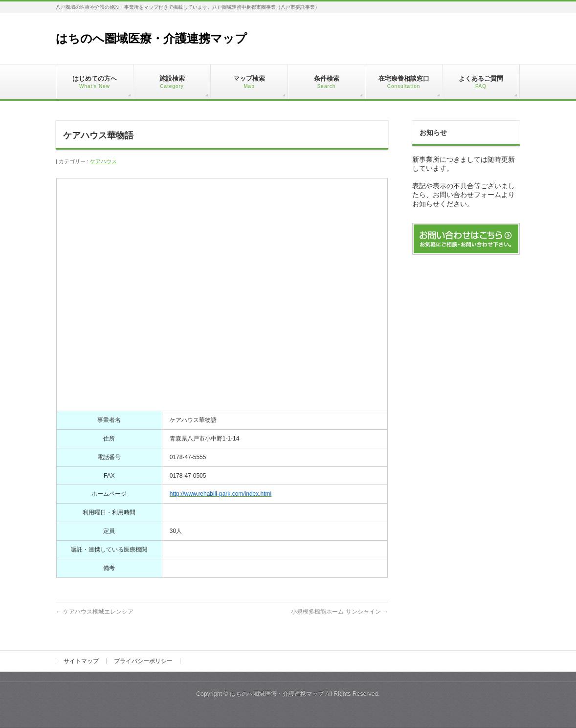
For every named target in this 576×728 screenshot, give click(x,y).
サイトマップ (81, 661)
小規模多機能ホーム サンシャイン (340, 612)
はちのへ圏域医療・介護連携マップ (151, 38)
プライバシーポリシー (143, 661)
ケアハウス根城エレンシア (95, 612)
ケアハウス (103, 161)
